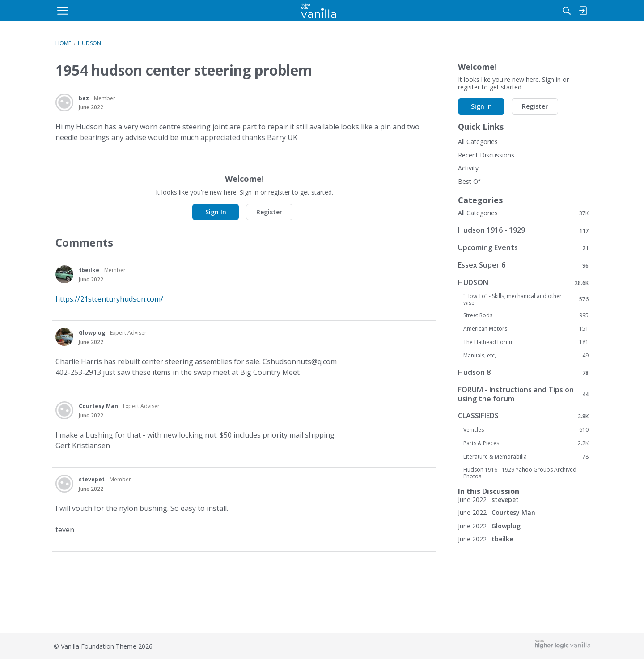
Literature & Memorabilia (526, 457)
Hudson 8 (523, 372)
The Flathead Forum (526, 342)
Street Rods (526, 315)
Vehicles (526, 430)
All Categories (478, 142)
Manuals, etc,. (526, 356)
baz (84, 98)
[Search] (496, 11)
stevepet (92, 479)
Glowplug (92, 333)
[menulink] (127, 11)
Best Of (469, 181)
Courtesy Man (98, 406)
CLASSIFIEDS (523, 416)
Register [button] (269, 212)
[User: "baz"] (64, 102)
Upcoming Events (523, 248)
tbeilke (89, 270)
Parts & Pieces (526, 443)
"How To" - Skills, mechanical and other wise (526, 299)
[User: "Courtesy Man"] (64, 410)
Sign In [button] (216, 212)
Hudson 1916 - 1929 (523, 230)
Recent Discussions (486, 155)
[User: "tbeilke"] (64, 274)
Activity (468, 168)
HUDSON (523, 283)
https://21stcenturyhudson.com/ (109, 299)
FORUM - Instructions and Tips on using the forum (523, 394)
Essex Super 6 (523, 265)
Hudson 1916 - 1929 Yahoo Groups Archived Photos (520, 473)
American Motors (526, 329)
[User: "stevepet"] (64, 484)
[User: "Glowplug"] (64, 337)
